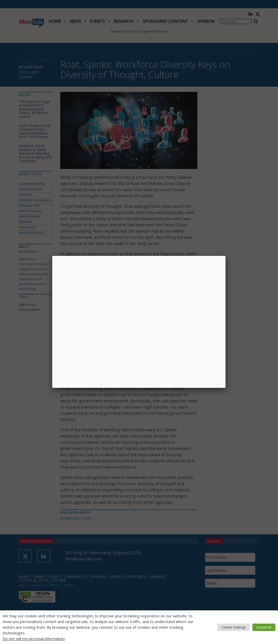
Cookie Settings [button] (234, 627)
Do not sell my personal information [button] (34, 639)
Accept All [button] (264, 627)
